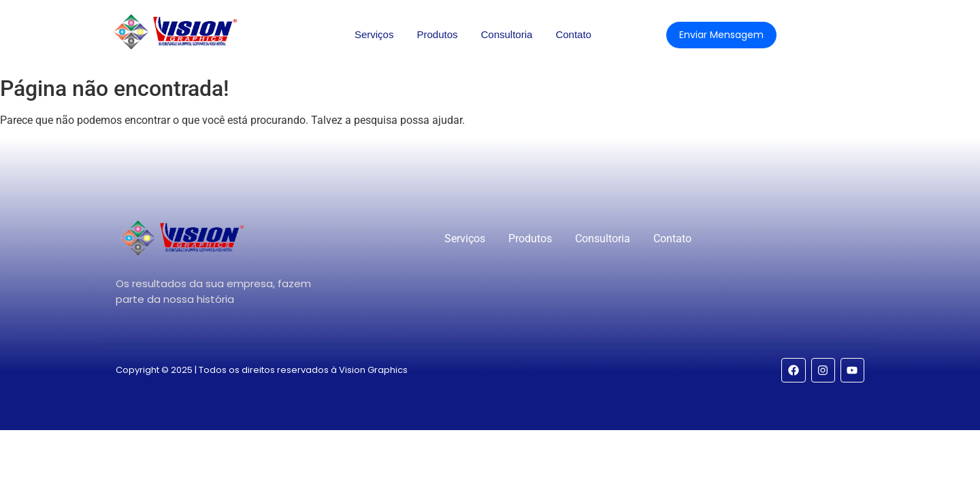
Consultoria (507, 34)
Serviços (374, 34)
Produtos (437, 34)
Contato (573, 34)
